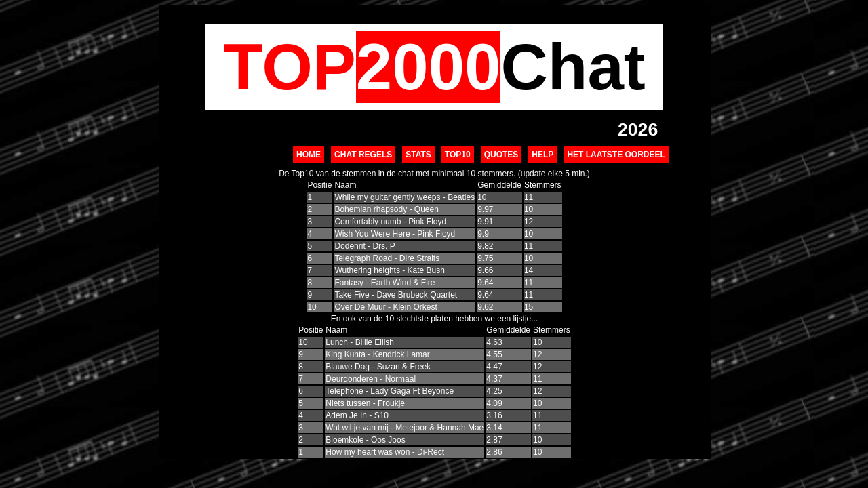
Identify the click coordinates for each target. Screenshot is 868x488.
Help (542, 155)
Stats (418, 155)
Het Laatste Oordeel (616, 155)
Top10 (458, 155)
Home (309, 155)
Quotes (501, 155)
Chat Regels (363, 155)
